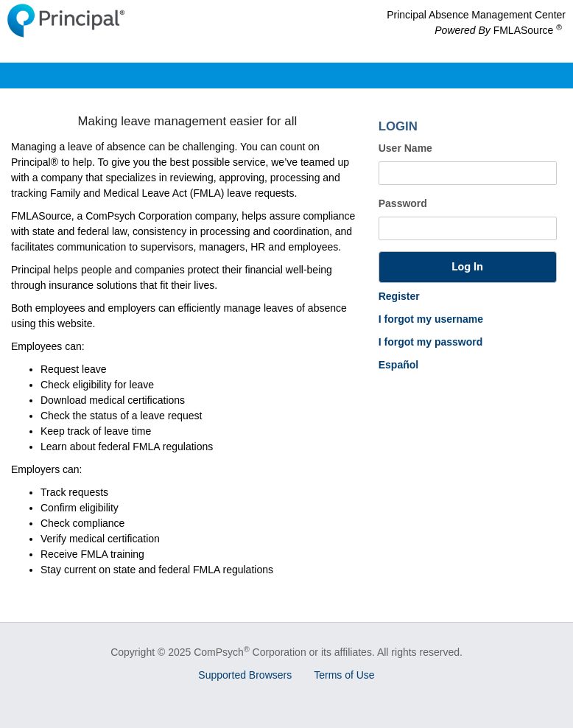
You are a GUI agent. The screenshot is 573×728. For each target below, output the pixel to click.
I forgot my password (431, 342)
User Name (405, 148)
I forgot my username (431, 319)
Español (398, 365)
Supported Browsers (245, 675)
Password (403, 203)
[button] (468, 267)
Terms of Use (344, 675)
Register (399, 296)
